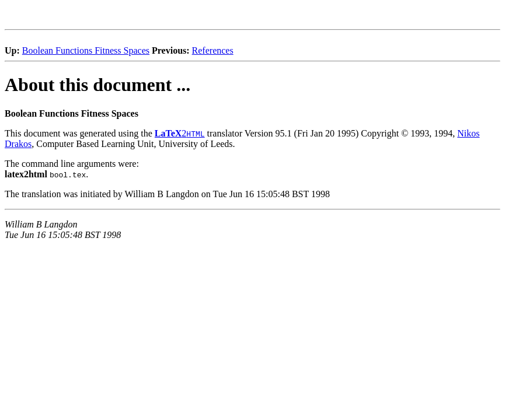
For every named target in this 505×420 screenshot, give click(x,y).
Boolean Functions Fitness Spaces (86, 50)
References (213, 50)
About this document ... (97, 85)
